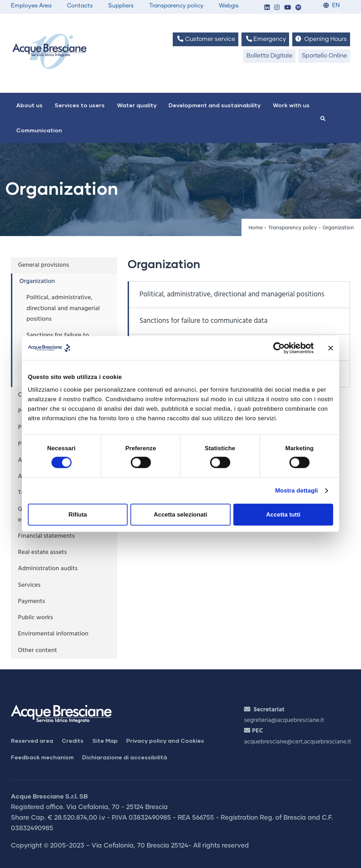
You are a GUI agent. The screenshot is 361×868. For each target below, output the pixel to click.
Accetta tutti (283, 515)
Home (256, 228)
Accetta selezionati (180, 515)
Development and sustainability (215, 105)
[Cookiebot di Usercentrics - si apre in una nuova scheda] (283, 348)
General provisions (44, 265)
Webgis (229, 6)
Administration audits (48, 569)
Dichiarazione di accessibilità (125, 757)
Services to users (80, 105)
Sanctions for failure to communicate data (204, 321)
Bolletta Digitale (269, 56)
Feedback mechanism (42, 757)
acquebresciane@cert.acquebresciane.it (298, 742)
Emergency (265, 39)
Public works (35, 618)
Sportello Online (324, 56)
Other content (38, 650)
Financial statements (46, 536)
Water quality (137, 105)
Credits (73, 740)
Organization (37, 281)
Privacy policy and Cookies (165, 740)
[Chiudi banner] (331, 348)
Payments (32, 601)
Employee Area (31, 6)
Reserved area (32, 740)
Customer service (205, 39)
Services (29, 585)
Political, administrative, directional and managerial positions (232, 295)
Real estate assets (42, 552)
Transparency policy (176, 6)
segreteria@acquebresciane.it (284, 720)
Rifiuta (78, 515)
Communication (39, 130)
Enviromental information (53, 634)
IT (337, 15)
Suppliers (121, 6)
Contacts (80, 6)
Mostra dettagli (296, 491)
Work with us (291, 105)
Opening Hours (321, 39)
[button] (267, 8)
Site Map (105, 740)
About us (29, 105)
